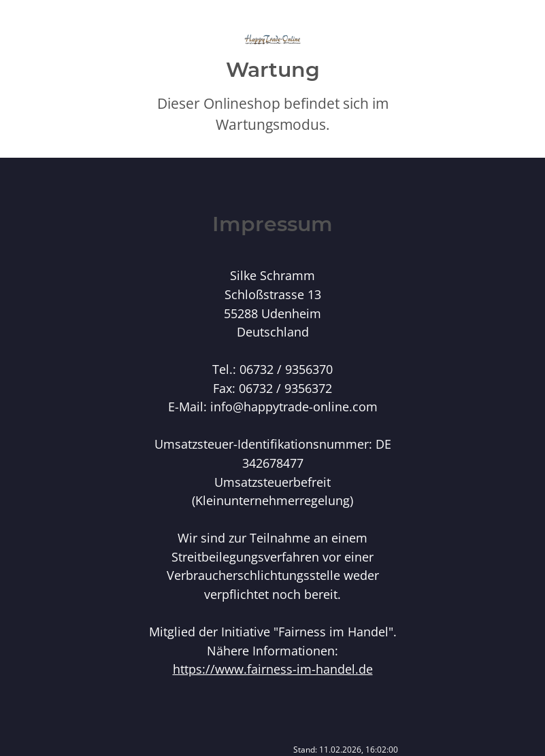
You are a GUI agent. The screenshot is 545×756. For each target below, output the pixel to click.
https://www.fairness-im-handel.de (273, 669)
